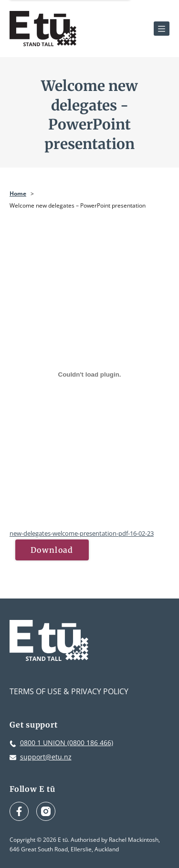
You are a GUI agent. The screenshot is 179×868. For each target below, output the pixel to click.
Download (52, 550)
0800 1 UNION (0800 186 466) (67, 743)
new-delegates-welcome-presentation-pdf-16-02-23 (82, 533)
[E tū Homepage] (43, 29)
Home (18, 194)
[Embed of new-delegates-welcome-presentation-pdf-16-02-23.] (89, 374)
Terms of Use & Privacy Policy (69, 691)
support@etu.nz (46, 757)
